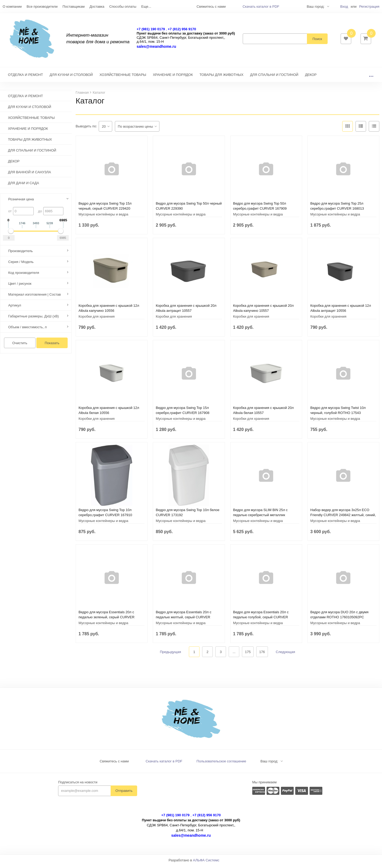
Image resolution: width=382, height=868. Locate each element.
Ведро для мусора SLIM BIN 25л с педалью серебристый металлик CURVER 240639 (261, 518)
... (371, 77)
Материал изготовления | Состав (34, 297)
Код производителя (24, 275)
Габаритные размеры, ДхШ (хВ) (34, 319)
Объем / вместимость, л (27, 330)
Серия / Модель (21, 264)
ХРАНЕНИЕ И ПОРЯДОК (173, 77)
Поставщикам (74, 7)
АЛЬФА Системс (206, 863)
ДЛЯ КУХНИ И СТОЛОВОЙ (71, 77)
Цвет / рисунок (20, 286)
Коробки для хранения (97, 319)
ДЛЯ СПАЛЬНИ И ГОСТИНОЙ (274, 77)
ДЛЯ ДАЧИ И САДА (23, 186)
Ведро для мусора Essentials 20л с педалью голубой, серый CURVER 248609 (261, 620)
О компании (12, 7)
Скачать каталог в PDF (261, 7)
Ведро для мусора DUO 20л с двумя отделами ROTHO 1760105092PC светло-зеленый (339, 620)
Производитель (21, 254)
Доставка (97, 7)
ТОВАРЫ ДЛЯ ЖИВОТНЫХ (222, 77)
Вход (344, 7)
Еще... (146, 7)
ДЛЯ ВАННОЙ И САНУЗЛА (29, 175)
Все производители (42, 7)
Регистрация (369, 7)
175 (248, 655)
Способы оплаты (123, 7)
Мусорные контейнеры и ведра (103, 217)
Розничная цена (21, 202)
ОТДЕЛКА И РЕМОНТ (25, 77)
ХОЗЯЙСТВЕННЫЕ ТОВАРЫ (123, 77)
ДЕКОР (311, 77)
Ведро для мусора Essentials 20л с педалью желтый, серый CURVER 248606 (184, 620)
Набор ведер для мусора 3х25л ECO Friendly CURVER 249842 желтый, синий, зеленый (343, 518)
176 (262, 655)
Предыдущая (171, 655)
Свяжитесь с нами (114, 764)
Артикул (15, 308)
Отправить (124, 793)
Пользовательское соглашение (221, 764)
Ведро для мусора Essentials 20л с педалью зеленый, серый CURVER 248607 (107, 620)
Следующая (286, 655)
